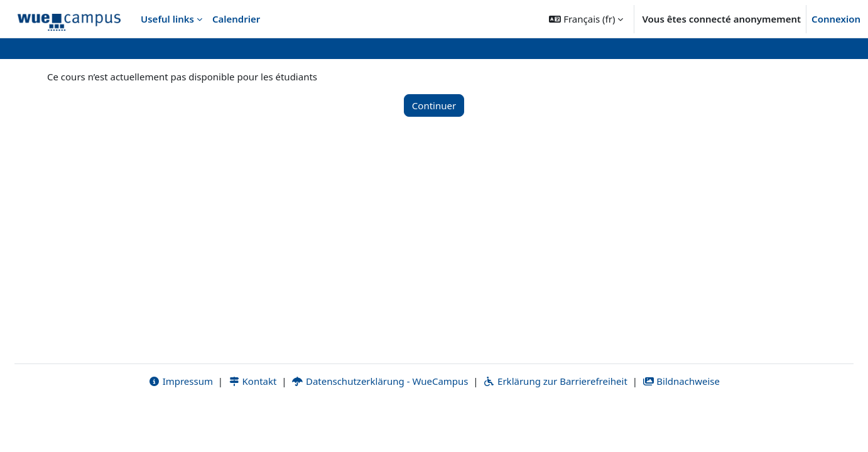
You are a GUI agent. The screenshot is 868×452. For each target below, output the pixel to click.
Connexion (836, 19)
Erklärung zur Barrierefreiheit (555, 425)
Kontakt (252, 425)
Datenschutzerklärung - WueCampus (380, 425)
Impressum (181, 425)
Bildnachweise (681, 425)
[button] (586, 19)
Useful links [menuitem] (167, 19)
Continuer (434, 105)
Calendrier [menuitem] (236, 19)
